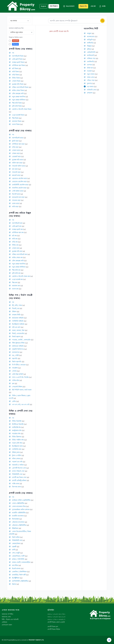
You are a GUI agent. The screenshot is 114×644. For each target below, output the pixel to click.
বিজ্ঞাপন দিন (83, 6)
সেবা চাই (93, 6)
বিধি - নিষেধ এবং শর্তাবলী (10, 619)
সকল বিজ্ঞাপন (54, 6)
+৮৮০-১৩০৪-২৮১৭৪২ (56, 614)
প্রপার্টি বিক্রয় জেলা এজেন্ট (56, 622)
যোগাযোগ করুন (7, 625)
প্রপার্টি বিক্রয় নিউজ (54, 629)
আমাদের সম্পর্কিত (8, 614)
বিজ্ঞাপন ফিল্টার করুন (16, 37)
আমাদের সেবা (6, 617)
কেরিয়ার (4, 622)
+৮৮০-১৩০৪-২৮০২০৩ (56, 617)
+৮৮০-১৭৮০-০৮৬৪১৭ (56, 619)
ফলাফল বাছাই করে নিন (16, 28)
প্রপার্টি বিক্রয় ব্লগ (53, 627)
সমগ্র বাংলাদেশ (69, 6)
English (44, 6)
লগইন (102, 6)
